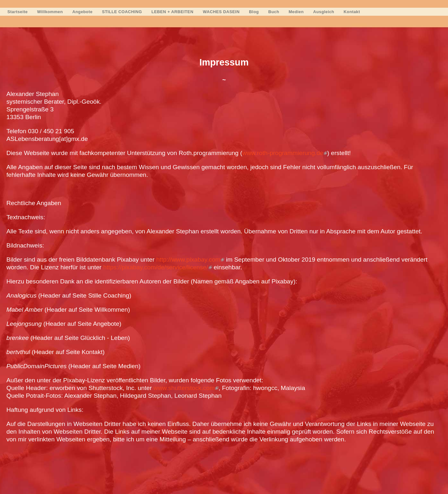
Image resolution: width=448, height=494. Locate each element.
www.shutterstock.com (186, 388)
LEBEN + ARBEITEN (172, 12)
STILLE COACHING (122, 12)
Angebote (83, 12)
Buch (274, 12)
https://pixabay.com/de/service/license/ (158, 267)
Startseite (17, 12)
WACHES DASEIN (221, 12)
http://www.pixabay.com (190, 260)
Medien (296, 12)
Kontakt (352, 12)
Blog (254, 12)
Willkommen (50, 12)
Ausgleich (324, 12)
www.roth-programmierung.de (285, 153)
